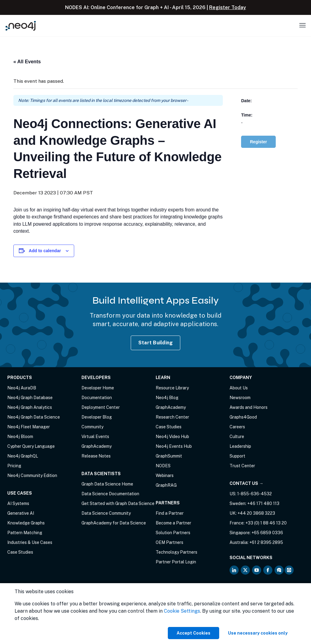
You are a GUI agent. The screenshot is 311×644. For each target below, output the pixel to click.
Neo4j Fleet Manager (29, 427)
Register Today (228, 7)
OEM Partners (169, 542)
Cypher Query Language (31, 446)
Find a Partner (170, 513)
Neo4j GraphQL (23, 456)
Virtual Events (95, 437)
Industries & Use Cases (30, 542)
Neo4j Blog (167, 398)
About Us (239, 388)
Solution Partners (173, 533)
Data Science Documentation (110, 494)
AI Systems (18, 503)
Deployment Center (101, 407)
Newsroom (240, 398)
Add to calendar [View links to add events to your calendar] (45, 251)
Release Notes (96, 456)
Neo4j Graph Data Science (34, 417)
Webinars (165, 475)
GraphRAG (166, 485)
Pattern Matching (25, 533)
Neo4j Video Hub (172, 437)
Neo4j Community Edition (32, 475)
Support (237, 456)
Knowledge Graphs (26, 523)
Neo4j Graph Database (30, 398)
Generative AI (21, 513)
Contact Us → (246, 483)
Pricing (14, 466)
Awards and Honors (249, 407)
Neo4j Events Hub (174, 446)
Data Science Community (106, 513)
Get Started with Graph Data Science (118, 503)
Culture (237, 437)
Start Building (156, 343)
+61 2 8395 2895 (266, 542)
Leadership (240, 446)
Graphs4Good (243, 417)
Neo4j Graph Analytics (30, 407)
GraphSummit (169, 456)
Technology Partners (176, 552)
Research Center (172, 417)
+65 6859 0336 (267, 533)
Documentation (97, 398)
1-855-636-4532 (254, 494)
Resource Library (172, 388)
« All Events (27, 62)
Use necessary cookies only (258, 633)
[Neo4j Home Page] (21, 26)
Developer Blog (97, 417)
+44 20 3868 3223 (256, 513)
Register (258, 142)
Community (92, 427)
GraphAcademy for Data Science (114, 523)
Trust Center (242, 466)
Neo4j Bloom (20, 437)
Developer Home (98, 388)
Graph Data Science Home (107, 484)
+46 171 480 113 (263, 503)
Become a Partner (173, 523)
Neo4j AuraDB (22, 388)
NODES (163, 466)
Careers (237, 427)
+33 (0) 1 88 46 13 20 (266, 523)
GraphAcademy (97, 446)
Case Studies (20, 552)
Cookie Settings (182, 611)
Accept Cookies (194, 633)
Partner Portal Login (176, 562)
